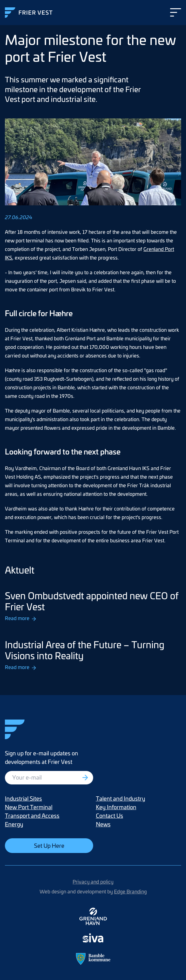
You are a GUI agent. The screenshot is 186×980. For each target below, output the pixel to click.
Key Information (116, 807)
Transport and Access (32, 815)
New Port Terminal (29, 807)
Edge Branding (130, 891)
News (103, 824)
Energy (14, 824)
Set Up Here (49, 845)
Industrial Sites (23, 798)
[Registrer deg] (86, 778)
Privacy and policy (93, 881)
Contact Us (110, 815)
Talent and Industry (121, 798)
